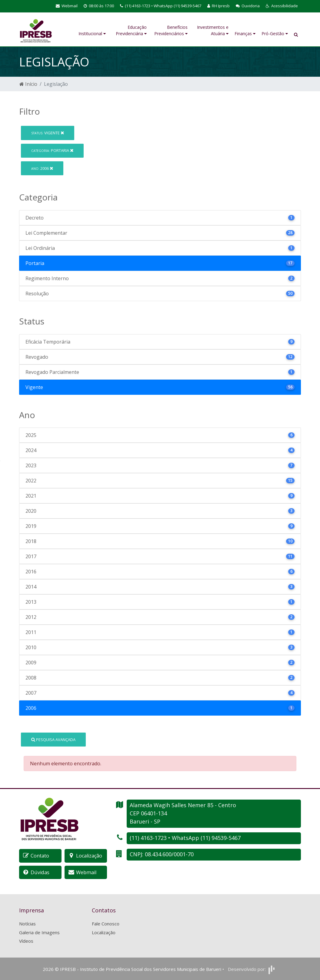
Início (28, 84)
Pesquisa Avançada (53, 740)
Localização (104, 932)
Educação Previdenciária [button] (131, 30)
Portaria (52, 150)
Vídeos (26, 941)
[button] (282, 6)
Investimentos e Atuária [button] (213, 30)
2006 (42, 168)
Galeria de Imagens (39, 932)
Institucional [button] (92, 34)
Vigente (48, 133)
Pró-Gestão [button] (275, 34)
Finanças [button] (245, 34)
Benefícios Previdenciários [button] (171, 30)
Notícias (27, 923)
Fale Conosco (106, 923)
